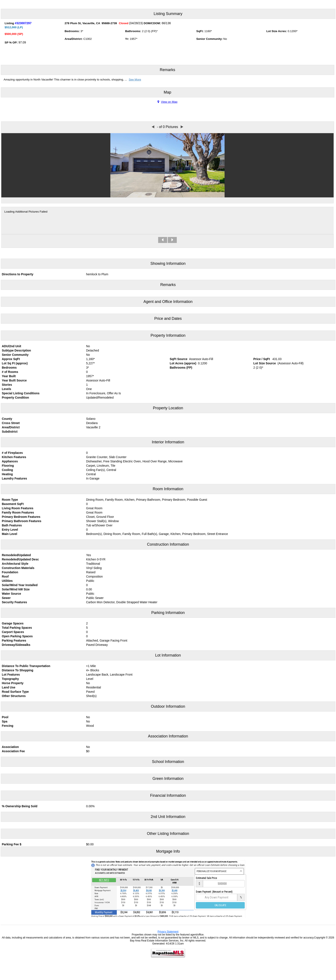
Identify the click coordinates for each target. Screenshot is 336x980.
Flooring (8, 466)
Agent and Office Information (168, 302)
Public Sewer (95, 598)
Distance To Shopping (18, 670)
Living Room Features (18, 508)
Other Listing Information (168, 834)
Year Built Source (14, 380)
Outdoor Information (168, 706)
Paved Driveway (97, 645)
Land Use (9, 687)
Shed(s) (91, 696)
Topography (10, 679)
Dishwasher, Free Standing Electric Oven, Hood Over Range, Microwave (134, 461)
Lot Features (11, 675)
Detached (93, 350)
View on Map (167, 102)
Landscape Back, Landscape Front (109, 675)
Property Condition (16, 398)
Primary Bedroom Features (21, 517)
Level (90, 679)
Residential (94, 687)
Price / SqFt (262, 359)
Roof (5, 576)
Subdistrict (10, 432)
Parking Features (14, 640)
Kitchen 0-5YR (96, 559)
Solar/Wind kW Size (16, 589)
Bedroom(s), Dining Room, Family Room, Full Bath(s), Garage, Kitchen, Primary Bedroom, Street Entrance (157, 534)
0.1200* (292, 31)
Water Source (12, 594)
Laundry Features (14, 478)
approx (22, 363)
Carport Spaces (13, 632)
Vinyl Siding (94, 568)
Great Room (94, 508)
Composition (94, 576)
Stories (7, 385)
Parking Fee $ (12, 844)
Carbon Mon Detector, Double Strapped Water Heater (122, 602)
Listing (9, 23)
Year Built (9, 376)
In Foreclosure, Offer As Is (103, 393)
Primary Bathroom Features (22, 521)
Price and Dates (168, 319)
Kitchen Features (14, 457)
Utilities (7, 581)
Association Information (168, 736)
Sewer (6, 598)
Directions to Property (18, 274)
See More (135, 80)
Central (91, 474)
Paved (90, 692)
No (88, 346)
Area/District (73, 39)
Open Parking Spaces (17, 636)
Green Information (168, 779)
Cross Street (11, 423)
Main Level (10, 534)
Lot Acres (177, 363)
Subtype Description (16, 350)
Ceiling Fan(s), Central (101, 470)
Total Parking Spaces (17, 628)
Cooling (7, 470)
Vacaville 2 (93, 427)
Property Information (168, 335)
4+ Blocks (93, 670)
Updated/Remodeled (100, 398)
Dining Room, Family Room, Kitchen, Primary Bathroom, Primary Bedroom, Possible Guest (147, 500)
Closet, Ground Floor (100, 517)
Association (10, 747)
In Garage (93, 478)
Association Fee (13, 751)
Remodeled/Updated (16, 555)
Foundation (10, 572)
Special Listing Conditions (21, 393)
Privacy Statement (168, 932)
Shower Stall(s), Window (103, 521)
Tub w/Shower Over (99, 525)
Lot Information (168, 655)
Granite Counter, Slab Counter (106, 457)
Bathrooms (133, 31)
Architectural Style (15, 564)
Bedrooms (72, 31)
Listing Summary (168, 14)
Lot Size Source (265, 363)
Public (90, 581)
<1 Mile (91, 666)
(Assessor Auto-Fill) (290, 363)
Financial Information (168, 795)
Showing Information (168, 264)
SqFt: (200, 31)
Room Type (10, 500)
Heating (7, 474)
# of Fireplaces (12, 453)
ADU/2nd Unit (12, 346)
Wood (90, 726)
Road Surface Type (15, 692)
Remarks (167, 70)
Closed (124, 23)
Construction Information (168, 544)
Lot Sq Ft (8, 363)
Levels (7, 389)
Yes (89, 555)
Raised (91, 572)
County (7, 419)
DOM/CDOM (152, 23)
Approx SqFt (11, 359)
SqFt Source (178, 359)
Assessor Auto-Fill (201, 359)
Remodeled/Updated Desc (20, 559)
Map (167, 92)
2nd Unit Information (168, 817)
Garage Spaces (13, 623)
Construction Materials (18, 568)
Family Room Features (18, 512)
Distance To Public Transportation (26, 666)
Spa (5, 721)
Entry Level (10, 530)
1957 (133, 39)
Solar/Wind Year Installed (20, 585)
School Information (168, 762)
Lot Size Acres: (277, 31)
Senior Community (15, 355)
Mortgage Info (168, 851)
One (89, 389)
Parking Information (168, 613)
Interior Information (168, 442)
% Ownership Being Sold (20, 806)
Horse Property (13, 683)
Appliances (10, 461)
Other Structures (14, 696)
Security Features (15, 602)
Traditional (93, 564)
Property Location (168, 408)
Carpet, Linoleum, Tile (101, 466)
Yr (127, 39)
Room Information (168, 489)
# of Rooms (10, 372)
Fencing (8, 726)
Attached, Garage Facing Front (107, 640)
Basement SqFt (13, 504)
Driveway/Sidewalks (16, 645)
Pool (5, 717)
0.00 (89, 589)
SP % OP (11, 42)
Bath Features (12, 525)
